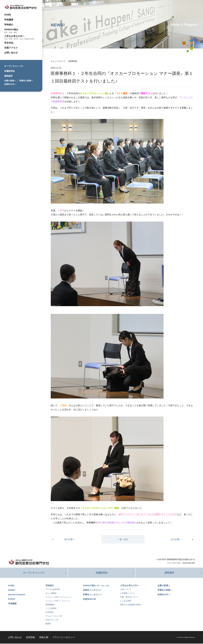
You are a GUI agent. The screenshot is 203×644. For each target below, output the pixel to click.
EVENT (12, 599)
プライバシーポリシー (64, 638)
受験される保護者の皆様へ (131, 605)
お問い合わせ (11, 53)
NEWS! (12, 590)
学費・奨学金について (129, 597)
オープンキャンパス (14, 66)
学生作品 (9, 43)
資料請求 (8, 76)
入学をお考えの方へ (14, 36)
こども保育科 (51, 609)
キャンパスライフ (58, 61)
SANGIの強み (11, 29)
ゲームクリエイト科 (54, 616)
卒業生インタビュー (92, 595)
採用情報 (30, 638)
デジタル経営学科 (53, 590)
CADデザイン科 (52, 620)
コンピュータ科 (59, 597)
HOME (8, 15)
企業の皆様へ (10, 81)
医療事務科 (73, 61)
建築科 (48, 624)
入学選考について (127, 594)
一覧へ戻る (123, 539)
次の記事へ (176, 539)
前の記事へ (70, 539)
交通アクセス (11, 48)
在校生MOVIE (89, 599)
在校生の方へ (10, 84)
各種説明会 (10, 71)
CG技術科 (50, 613)
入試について (126, 590)
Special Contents (17, 595)
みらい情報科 (51, 594)
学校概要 (9, 20)
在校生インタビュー (92, 590)
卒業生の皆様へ (26, 81)
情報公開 (44, 638)
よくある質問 (126, 601)
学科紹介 (9, 25)
